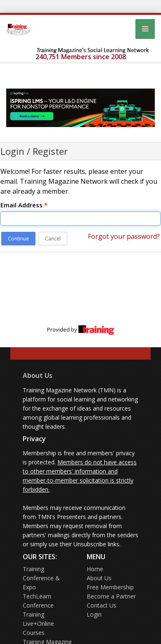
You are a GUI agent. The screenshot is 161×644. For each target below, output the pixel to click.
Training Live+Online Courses (38, 624)
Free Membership (110, 587)
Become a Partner (111, 596)
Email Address (24, 205)
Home (95, 569)
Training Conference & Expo (41, 578)
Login (94, 614)
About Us (38, 375)
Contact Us (102, 605)
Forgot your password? (124, 236)
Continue (18, 239)
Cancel (53, 239)
